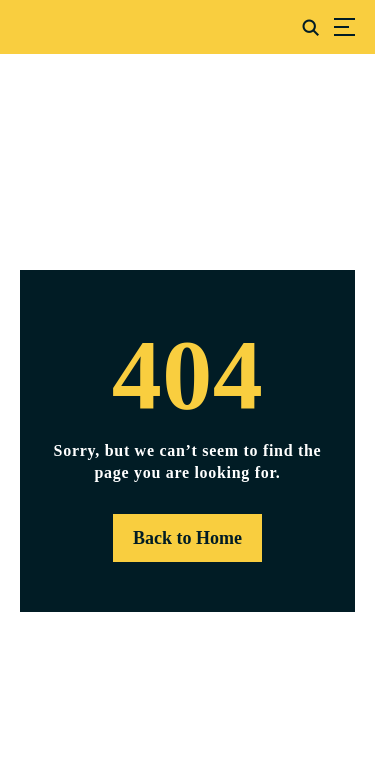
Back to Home (187, 538)
